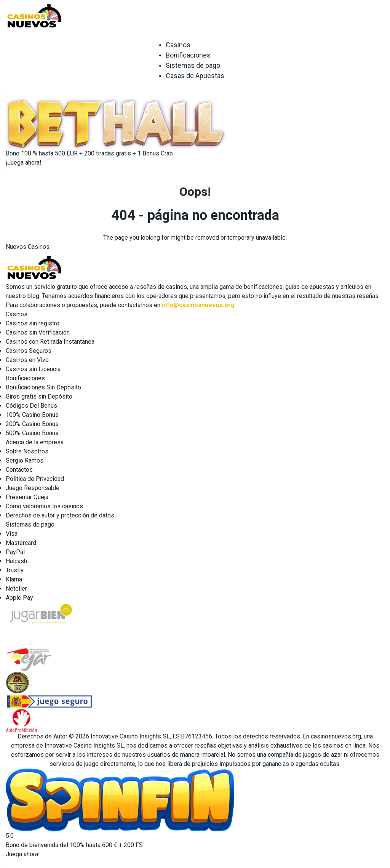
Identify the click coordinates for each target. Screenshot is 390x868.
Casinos (178, 45)
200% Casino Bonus (32, 424)
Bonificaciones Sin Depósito (43, 387)
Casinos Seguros (29, 351)
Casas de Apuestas (195, 76)
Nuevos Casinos (28, 247)
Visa (12, 534)
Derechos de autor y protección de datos (60, 515)
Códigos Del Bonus (31, 406)
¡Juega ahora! (24, 163)
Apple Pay (19, 598)
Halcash (16, 561)
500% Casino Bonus (32, 433)
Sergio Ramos (25, 460)
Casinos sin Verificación (38, 332)
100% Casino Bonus (32, 415)
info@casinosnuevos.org (198, 305)
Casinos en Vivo (27, 360)
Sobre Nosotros (27, 451)
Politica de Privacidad (35, 479)
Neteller (16, 589)
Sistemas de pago (193, 65)
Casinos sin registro (33, 323)
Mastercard (21, 543)
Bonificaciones (188, 55)
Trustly (15, 570)
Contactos (19, 470)
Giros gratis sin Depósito (39, 396)
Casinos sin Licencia (33, 369)
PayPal (15, 552)
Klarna (14, 579)
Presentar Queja (27, 497)
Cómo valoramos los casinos (44, 506)
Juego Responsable (33, 488)
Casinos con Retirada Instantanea (50, 342)
